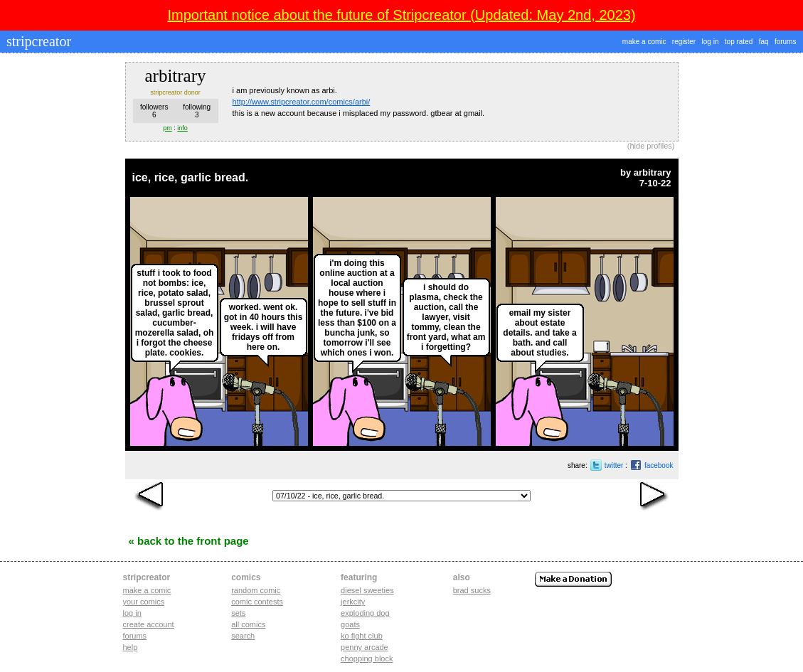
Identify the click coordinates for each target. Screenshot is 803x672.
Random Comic (256, 590)
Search (243, 636)
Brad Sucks (472, 590)
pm (167, 128)
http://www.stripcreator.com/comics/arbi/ (302, 102)
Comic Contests (257, 602)
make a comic (644, 42)
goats (350, 624)
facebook (659, 465)
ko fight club (362, 636)
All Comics (248, 624)
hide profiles (651, 146)
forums (786, 42)
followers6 (154, 111)
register (684, 42)
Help (131, 647)
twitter (614, 465)
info (182, 128)
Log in (132, 613)
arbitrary (653, 172)
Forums (135, 636)
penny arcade (365, 647)
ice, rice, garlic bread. (191, 177)
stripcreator (37, 41)
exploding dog (365, 613)
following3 (197, 111)
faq (764, 42)
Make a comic (147, 590)
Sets (238, 613)
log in (711, 42)
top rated (739, 42)
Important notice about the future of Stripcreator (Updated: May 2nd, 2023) (401, 15)
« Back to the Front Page (189, 541)
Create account (149, 624)
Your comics (144, 602)
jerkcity (353, 602)
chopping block (367, 658)
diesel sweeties (367, 590)
